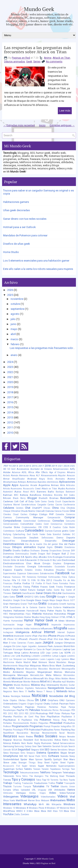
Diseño (7, 550)
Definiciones (48, 538)
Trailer (60, 783)
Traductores (41, 783)
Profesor (7, 726)
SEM (42, 750)
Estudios (49, 570)
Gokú (42, 597)
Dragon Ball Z (60, 554)
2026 (10, 290)
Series (37, 62)
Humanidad (17, 621)
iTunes (30, 643)
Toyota (72, 780)
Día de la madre (34, 544)
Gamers (17, 593)
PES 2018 (30, 714)
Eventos (71, 570)
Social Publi (35, 756)
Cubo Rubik (69, 527)
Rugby (37, 743)
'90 (10, 466)
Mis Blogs (50, 679)
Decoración (20, 538)
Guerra (42, 607)
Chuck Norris (28, 511)
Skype (64, 753)
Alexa (32, 476)
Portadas (7, 723)
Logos (63, 656)
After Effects (42, 472)
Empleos (57, 564)
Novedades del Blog (62, 696)
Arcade (34, 485)
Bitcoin (7, 498)
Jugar (24, 646)
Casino (59, 505)
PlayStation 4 (11, 720)
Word (72, 808)
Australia (70, 489)
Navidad (70, 688)
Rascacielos (22, 733)
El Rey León (56, 560)
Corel (46, 524)
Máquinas (36, 666)
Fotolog (27, 587)
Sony (72, 756)
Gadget (41, 590)
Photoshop (42, 713)
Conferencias (44, 521)
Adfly (72, 469)
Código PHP (46, 514)
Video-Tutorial (67, 793)
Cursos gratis (61, 531)
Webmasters (58, 800)
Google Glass (34, 600)
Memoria (70, 672)
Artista (6, 489)
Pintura (66, 713)
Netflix (32, 691)
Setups (72, 750)
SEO (47, 750)
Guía (49, 607)
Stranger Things (27, 763)
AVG (33, 492)
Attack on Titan (61, 58)
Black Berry (19, 498)
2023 (10, 367)
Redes (29, 737)
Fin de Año (69, 580)
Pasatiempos (9, 710)
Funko (7, 590)
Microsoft (18, 678)
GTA (6, 607)
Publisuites (47, 730)
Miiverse (28, 679)
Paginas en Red (21, 58)
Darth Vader (39, 534)
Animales (60, 479)
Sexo (6, 753)
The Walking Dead (54, 776)
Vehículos (8, 793)
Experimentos (10, 573)
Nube (6, 700)
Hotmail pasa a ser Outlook (19, 227)
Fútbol (23, 590)
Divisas (66, 551)
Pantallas (54, 707)
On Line (41, 700)
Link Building (23, 656)
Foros (72, 583)
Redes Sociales (46, 736)
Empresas (69, 563)
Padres (7, 707)
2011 (10, 427)
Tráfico (52, 783)
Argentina (44, 485)
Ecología (58, 557)
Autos (18, 492)
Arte (63, 485)
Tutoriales (38, 786)
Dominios (9, 554)
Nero (16, 691)
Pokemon (45, 720)
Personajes (65, 710)
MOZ (50, 682)
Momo (72, 679)
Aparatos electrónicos (48, 482)
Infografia (60, 628)
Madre (19, 662)
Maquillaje (24, 666)
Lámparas (57, 649)
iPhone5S (33, 639)
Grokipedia (53, 604)
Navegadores (56, 688)
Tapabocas (55, 769)
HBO (6, 614)
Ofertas (22, 700)
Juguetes (32, 646)
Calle (37, 502)
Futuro (32, 590)
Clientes (7, 514)
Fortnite (7, 587)
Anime (48, 58)
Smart (71, 753)
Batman (8, 495)
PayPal (20, 710)
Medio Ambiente (13, 672)
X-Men (30, 811)
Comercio (70, 514)
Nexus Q (51, 691)
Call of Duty (27, 501)
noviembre (17, 299)
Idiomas (70, 621)
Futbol (15, 590)
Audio (61, 489)
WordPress (9, 811)
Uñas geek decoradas (16, 210)
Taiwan (37, 769)
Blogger (32, 498)
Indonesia (35, 629)
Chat (28, 508)
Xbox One (69, 811)
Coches (24, 514)
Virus (6, 800)
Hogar (71, 614)
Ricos (72, 740)
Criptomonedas (29, 527)
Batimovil (70, 492)
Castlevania (69, 505)
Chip (63, 508)
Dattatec (67, 534)
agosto (15, 314)
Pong (64, 720)
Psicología (18, 730)
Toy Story (64, 780)
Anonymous (10, 482)
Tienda (7, 780)
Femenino (32, 577)
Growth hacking (67, 604)
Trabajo (8, 783)
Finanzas (8, 583)
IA (56, 621)
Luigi (58, 659)
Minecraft (39, 678)
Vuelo (12, 800)
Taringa (66, 769)
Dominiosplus (22, 554)
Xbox (37, 811)
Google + (62, 597)
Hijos (28, 614)
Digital (41, 547)
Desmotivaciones (14, 544)
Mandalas (61, 662)
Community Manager (30, 517)
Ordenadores (10, 704)
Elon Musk (33, 563)
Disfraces (35, 551)
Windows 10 (9, 808)
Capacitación (69, 502)
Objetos (13, 700)
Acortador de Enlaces (41, 469)
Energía (32, 567)
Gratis (42, 604)
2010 (10, 433)
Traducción (27, 783)
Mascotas (43, 669)
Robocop (7, 743)
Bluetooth (43, 498)
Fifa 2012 (46, 580)
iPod (50, 639)
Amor (6, 479)
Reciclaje (35, 733)
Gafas (49, 590)
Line (13, 656)
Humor (29, 620)
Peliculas (35, 710)
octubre (15, 304)
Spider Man (27, 759)
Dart (29, 534)
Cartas (51, 505)
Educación (31, 560)
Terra (18, 776)
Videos (63, 796)
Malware (43, 662)
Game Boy (59, 590)
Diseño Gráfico (21, 551)
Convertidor (27, 524)
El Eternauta (44, 560)
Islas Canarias (19, 643)
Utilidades (60, 790)
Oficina (30, 700)
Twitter (55, 786)
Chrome (15, 511)
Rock (24, 743)
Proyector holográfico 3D (63, 726)
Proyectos (8, 730)
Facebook (63, 573)
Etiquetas (61, 570)
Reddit (22, 737)
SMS (21, 756)
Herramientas (17, 614)
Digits (50, 547)
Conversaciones (11, 524)
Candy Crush (54, 502)
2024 (10, 362)
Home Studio (11, 252)
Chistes (71, 508)
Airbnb (6, 476)
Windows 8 (22, 808)
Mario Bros (49, 666)
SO (26, 756)
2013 (10, 417)
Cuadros (57, 527)
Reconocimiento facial (53, 733)
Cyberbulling (19, 534)
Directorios (70, 547)
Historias (48, 614)
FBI (24, 577)
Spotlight (57, 759)
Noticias (40, 696)
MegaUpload (45, 672)
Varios (71, 790)
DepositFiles (9, 541)
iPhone (52, 636)
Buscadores (68, 498)
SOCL (44, 756)
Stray (40, 763)
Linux (55, 656)
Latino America (30, 653)
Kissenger (18, 649)
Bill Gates (69, 495)
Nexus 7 (41, 691)
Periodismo (46, 710)
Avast (26, 492)
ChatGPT (37, 508)
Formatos (64, 583)
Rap (73, 730)
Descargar (69, 541)
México (57, 675)
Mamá (52, 662)
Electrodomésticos (14, 563)
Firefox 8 (40, 583)
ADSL (24, 472)
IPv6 (56, 639)
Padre (72, 704)
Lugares (50, 659)
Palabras (42, 707)
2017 (10, 397)
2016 (10, 402)
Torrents (54, 780)
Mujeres (8, 685)
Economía (69, 557)
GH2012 (29, 597)
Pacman (64, 704)
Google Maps (49, 600)
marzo (14, 339)
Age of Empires (57, 472)
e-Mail (17, 557)
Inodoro (71, 629)
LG (73, 653)
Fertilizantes (54, 577)
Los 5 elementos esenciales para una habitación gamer (36, 261)
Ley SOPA (65, 653)
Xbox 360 (46, 811)
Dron (73, 554)
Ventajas (21, 793)
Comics (7, 517)
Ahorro (71, 472)
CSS (40, 527)
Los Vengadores (31, 659)
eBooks (43, 557)
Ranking (66, 730)
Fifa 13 (16, 580)
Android (32, 479)
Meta (49, 675)
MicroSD (7, 679)
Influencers (47, 629)
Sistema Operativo (48, 753)
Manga (71, 662)
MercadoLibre (37, 675)
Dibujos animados (15, 62)
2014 (10, 412)
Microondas (69, 675)
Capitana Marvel (12, 505)
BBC (16, 495)
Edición (7, 560)
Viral (72, 797)
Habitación (69, 607)
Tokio (39, 780)
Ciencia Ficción (62, 511)
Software (54, 756)
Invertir (28, 636)
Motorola (35, 682)
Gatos (12, 597)
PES (73, 710)
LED (43, 653)
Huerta (6, 621)
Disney (45, 551)
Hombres (19, 617)
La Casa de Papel (42, 649)
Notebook (26, 696)
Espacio (7, 570)
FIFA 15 (26, 580)
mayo (14, 329)
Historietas (60, 614)
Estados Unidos (33, 570)
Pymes (57, 730)
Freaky (59, 587)
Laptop (66, 649)
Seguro (35, 750)
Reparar (7, 740)
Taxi (73, 769)
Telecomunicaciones (29, 773)
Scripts (64, 746)
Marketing (9, 669)
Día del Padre (67, 544)
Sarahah (56, 746)
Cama (44, 502)
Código (33, 514)
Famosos (16, 577)
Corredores (70, 524)
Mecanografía (68, 669)
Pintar (57, 714)
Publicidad (35, 730)
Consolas (58, 521)
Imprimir (8, 629)
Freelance (70, 587)
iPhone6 (43, 639)
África (31, 472)
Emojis (46, 563)
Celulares (9, 508)
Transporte (69, 783)
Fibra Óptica (68, 577)
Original (39, 704)
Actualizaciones (61, 469)
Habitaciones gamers (16, 202)
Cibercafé (40, 511)
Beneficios (35, 495)
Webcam (45, 800)
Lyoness (65, 659)
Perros (56, 710)
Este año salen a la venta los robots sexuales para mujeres (38, 269)
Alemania (24, 476)
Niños (72, 691)
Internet (49, 632)
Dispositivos (56, 551)
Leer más (65, 111)
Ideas (61, 621)
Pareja (72, 707)
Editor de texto (18, 560)
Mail (35, 662)
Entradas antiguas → (62, 125)
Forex (55, 583)
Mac (72, 659)
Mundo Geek (39, 9)
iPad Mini (43, 636)
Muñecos (26, 685)
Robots (16, 743)
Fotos (35, 587)
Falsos (7, 577)
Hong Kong (45, 617)
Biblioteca (48, 495)
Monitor (27, 682)
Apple (7, 485)
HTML (63, 617)
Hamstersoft (32, 611)
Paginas (30, 707)
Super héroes (29, 766)
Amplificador (19, 479)
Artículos (71, 485)
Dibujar (7, 547)
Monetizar (17, 682)
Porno (72, 720)
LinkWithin (46, 656)
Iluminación (9, 625)
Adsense (16, 472)
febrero (15, 344)
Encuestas (20, 567)
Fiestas (7, 580)
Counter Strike (12, 527)
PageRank (18, 707)
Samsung (9, 746)
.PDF (6, 466)
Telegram (57, 773)
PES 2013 (19, 714)
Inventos (8, 636)
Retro (65, 740)
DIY (73, 551)
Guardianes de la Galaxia (23, 607)
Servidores (63, 750)
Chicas (47, 508)
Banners (41, 492)
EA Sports (27, 557)
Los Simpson (15, 659)
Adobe (7, 472)
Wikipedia (56, 804)
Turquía (27, 787)
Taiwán (45, 769)
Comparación (54, 518)
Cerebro (20, 508)
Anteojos (22, 482)
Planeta (7, 717)
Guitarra (57, 607)
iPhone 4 (62, 636)
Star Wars (69, 759)
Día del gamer (51, 544)
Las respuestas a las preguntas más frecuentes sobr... (42, 348)
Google (51, 596)
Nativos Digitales (25, 688)
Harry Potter (47, 611)
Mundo (17, 685)
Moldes (65, 679)
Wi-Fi (41, 804)
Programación (20, 726)
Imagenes (41, 624)
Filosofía (58, 580)
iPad (35, 636)
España (18, 570)
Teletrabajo (69, 773)
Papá (63, 707)
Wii (48, 804)
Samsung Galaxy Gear (26, 746)
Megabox (30, 672)
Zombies (25, 814)
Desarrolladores (30, 541)
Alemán (15, 476)
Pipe (73, 714)
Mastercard (55, 669)
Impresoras (69, 625)
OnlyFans (53, 700)
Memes (58, 672)
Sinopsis (31, 753)
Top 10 (46, 780)
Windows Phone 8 (38, 808)
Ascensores (16, 489)
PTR (26, 730)
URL (34, 790)
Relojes (63, 737)
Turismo (17, 787)
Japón (38, 643)
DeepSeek (34, 538)
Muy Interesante (50, 685)
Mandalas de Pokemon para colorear (25, 235)
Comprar (70, 517)
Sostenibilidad (11, 759)
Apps (15, 485)
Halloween (19, 611)
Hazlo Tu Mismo (65, 611)
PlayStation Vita (30, 720)
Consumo (70, 521)
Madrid (27, 662)
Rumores (46, 743)
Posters (34, 723)
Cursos (49, 531)
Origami (22, 704)
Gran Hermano (11, 604)
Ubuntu (64, 787)
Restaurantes (47, 740)
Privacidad (56, 723)
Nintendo (62, 691)
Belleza (24, 495)
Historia (37, 614)
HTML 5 (71, 617)
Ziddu (17, 814)
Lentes (55, 653)
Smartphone (11, 756)
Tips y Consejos (23, 780)
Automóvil (8, 492)
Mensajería (9, 675)
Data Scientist (54, 534)
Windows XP (53, 808)
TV (48, 786)
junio (14, 324)
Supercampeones (67, 766)
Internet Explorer (66, 632)
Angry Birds (46, 479)
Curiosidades (34, 531)
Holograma (9, 617)
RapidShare (9, 733)
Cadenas (8, 501)
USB (50, 790)
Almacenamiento (49, 476)
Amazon (71, 476)
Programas (36, 726)
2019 (10, 387)
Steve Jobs (10, 763)
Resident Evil (31, 740)
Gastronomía (69, 593)
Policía (56, 720)
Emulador (8, 567)
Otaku (47, 704)
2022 (10, 372)
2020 (10, 382)
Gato (6, 597)
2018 (10, 392)
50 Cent (12, 469)
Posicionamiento (21, 723)
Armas (55, 485)
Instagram (8, 632)
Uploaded (25, 790)
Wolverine (65, 808)
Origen (31, 704)
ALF (38, 476)
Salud (56, 743)
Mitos (58, 679)
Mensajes (23, 675)
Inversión (19, 636)
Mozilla (57, 682)
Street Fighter (51, 763)
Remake (71, 737)
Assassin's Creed (32, 489)
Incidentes (18, 629)
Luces (43, 659)
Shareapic (15, 753)
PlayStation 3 (68, 717)
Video (53, 793)
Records (71, 733)
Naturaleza (41, 688)
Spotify (48, 759)
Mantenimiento (10, 666)
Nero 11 (23, 691)
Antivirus (32, 482)
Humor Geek (44, 620)
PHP (51, 713)
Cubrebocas (9, 531)
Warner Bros (34, 800)
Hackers (8, 611)
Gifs (37, 597)
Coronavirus (56, 524)
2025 (10, 295)
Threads (70, 776)
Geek (29, 62)
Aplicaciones (67, 482)
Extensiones (33, 573)
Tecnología (11, 772)
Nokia (6, 696)
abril (13, 334)
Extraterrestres (47, 573)
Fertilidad (42, 577)
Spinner (39, 759)
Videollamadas (48, 797)
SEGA (14, 750)
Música (35, 685)
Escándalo (60, 567)
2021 (10, 377)
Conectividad (30, 521)
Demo (60, 538)
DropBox (8, 557)
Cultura (20, 531)
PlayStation (53, 717)
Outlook (55, 704)
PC (27, 710)
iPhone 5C (12, 639)
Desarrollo (51, 541)
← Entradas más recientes (19, 125)
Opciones (70, 700)
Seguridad (24, 750)
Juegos (48, 642)
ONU (62, 700)
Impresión (56, 625)
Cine (72, 511)
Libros (6, 656)
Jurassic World (62, 646)
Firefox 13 (28, 583)
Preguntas (43, 723)
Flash (49, 583)
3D (5, 469)
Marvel (20, 669)
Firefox (17, 583)
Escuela (71, 567)
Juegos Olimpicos (65, 643)
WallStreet (21, 800)
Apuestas (24, 485)
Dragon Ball (44, 554)
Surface (19, 769)
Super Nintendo (47, 766)
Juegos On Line (12, 646)
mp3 (64, 682)
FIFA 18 (35, 580)
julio (13, 319)
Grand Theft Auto (29, 604)
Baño (51, 492)
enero (14, 355)
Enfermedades (45, 567)
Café (16, 502)
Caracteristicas (28, 505)
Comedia (60, 514)
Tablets (28, 769)
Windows (69, 804)
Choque (7, 511)
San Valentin (45, 746)
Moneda (7, 682)
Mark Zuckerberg (65, 666)
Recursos (10, 736)
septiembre (17, 309)
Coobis (39, 524)
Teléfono (45, 772)
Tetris (25, 776)
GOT (72, 600)
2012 (10, 422)
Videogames (11, 797)
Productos (69, 723)
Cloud (16, 514)
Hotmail (55, 617)
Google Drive (19, 600)
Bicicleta (58, 495)
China (55, 508)
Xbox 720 (58, 811)
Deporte (71, 538)
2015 (10, 407)
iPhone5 (23, 639)
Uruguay (42, 790)
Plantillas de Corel (23, 717)
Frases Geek (47, 587)
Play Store (40, 717)
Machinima (9, 662)
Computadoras (12, 521)
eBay (35, 557)
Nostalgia (16, 696)
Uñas (16, 790)
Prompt (47, 726)
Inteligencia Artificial (28, 632)
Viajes (43, 793)
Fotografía (17, 587)
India (27, 629)
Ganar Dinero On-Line (49, 593)
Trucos (7, 786)
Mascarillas (31, 669)
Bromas (54, 498)
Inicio (42, 125)
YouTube (8, 814)
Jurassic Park (45, 646)
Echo (50, 557)
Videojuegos (29, 796)
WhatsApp (30, 804)
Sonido (64, 756)
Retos (58, 740)
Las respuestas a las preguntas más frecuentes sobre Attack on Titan (38, 50)
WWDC (20, 811)
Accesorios (23, 469)
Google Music (63, 600)
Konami (28, 649)
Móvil (43, 681)
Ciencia (50, 511)
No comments (54, 62)
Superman (9, 769)
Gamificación (28, 593)
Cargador (42, 505)
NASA (12, 688)
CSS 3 (47, 527)
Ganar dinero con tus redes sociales (25, 219)
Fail (73, 573)
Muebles (71, 682)
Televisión (9, 776)
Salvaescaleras (67, 743)
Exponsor (22, 573)
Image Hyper (24, 625)
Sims (23, 753)
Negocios (8, 691)
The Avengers (36, 776)
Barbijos (60, 492)
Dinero (59, 547)
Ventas (33, 793)
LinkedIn (36, 656)
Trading (17, 783)
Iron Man (64, 639)
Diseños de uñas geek (17, 244)
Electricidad (68, 560)
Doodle (33, 554)
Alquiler (62, 476)
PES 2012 (8, 714)
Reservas (18, 740)
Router (30, 743)
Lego (48, 653)
